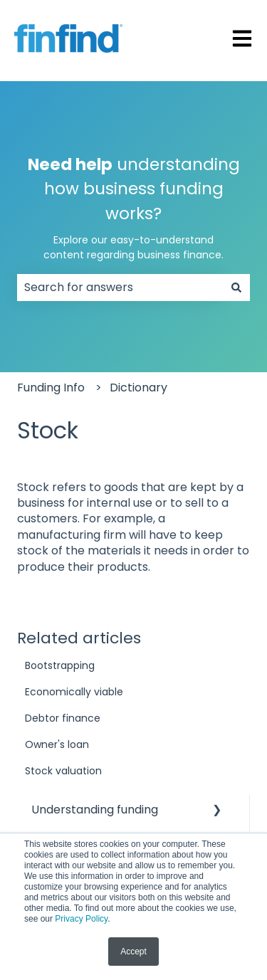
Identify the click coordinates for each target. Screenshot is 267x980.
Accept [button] (133, 952)
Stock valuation (63, 771)
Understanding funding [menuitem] (95, 810)
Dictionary (138, 388)
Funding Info (51, 388)
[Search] (236, 288)
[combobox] (120, 288)
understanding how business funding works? (134, 208)
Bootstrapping (60, 665)
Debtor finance (63, 718)
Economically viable (74, 692)
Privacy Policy (81, 919)
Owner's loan (57, 744)
